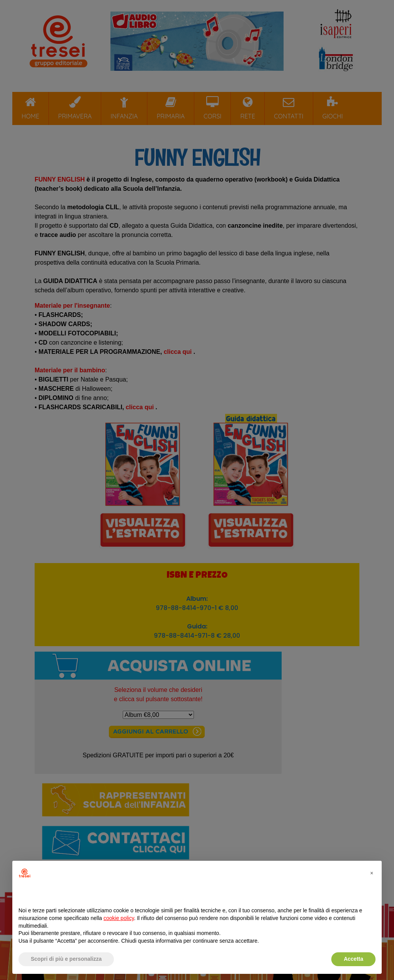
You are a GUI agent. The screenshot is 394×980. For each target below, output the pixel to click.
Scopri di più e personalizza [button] (66, 959)
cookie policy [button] (119, 918)
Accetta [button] (353, 959)
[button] (372, 873)
